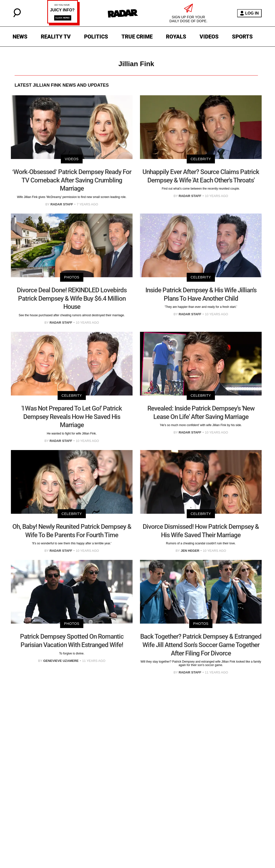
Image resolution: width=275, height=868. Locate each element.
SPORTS (242, 37)
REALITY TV (56, 37)
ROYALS (176, 37)
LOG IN (249, 13)
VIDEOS (209, 37)
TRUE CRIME (137, 37)
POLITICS (96, 37)
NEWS (20, 37)
